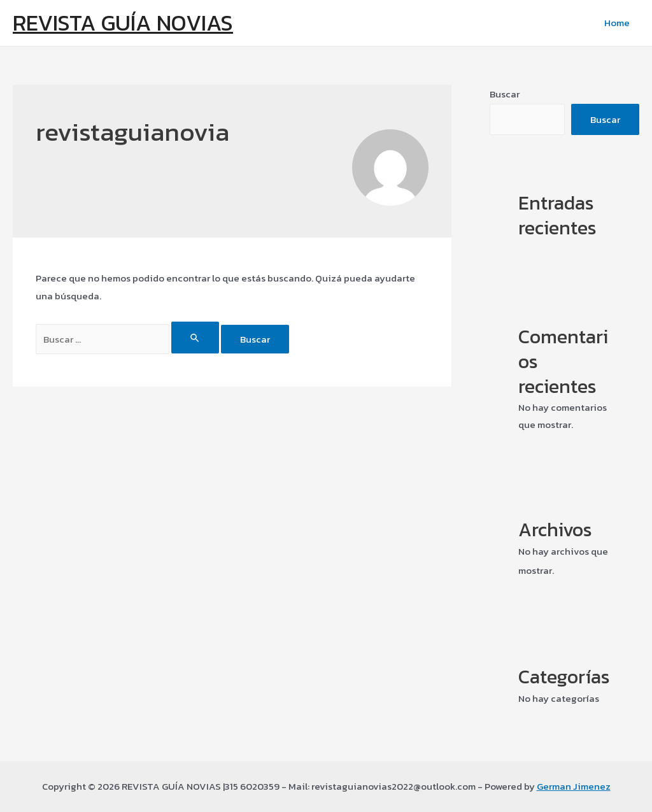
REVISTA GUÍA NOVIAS (123, 23)
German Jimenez (574, 786)
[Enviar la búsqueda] (195, 338)
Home (617, 23)
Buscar (505, 94)
